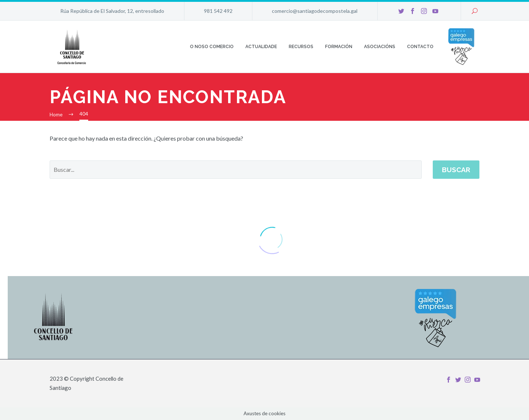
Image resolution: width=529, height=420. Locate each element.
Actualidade (261, 47)
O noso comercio (212, 47)
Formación (339, 47)
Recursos (301, 47)
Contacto (420, 47)
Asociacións (380, 47)
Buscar (456, 170)
